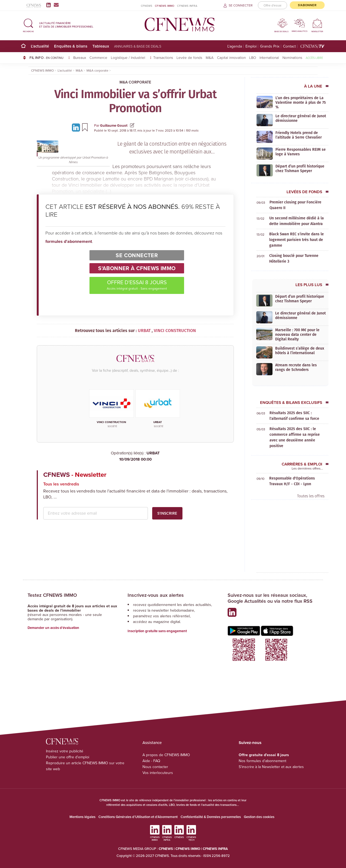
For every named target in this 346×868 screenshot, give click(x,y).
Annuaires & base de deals (138, 46)
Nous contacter (155, 767)
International (269, 57)
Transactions (163, 57)
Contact (289, 46)
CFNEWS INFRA (187, 6)
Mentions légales (82, 817)
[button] (28, 25)
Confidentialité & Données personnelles (211, 817)
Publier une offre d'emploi (68, 757)
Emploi (251, 46)
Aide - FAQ (151, 761)
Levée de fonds (189, 57)
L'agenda (235, 46)
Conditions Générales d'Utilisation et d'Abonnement (138, 817)
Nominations (292, 57)
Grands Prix (270, 46)
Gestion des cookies (259, 817)
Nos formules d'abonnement (262, 761)
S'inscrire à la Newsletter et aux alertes (271, 767)
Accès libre (314, 58)
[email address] (96, 513)
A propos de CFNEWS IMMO (166, 755)
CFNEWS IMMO (165, 6)
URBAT (135, 456)
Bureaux (80, 57)
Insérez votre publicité (65, 751)
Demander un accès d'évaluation (53, 628)
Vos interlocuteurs (158, 773)
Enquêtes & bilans (71, 46)
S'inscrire (167, 513)
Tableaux (101, 46)
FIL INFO (50, 58)
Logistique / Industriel (129, 57)
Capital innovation (231, 57)
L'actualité (40, 46)
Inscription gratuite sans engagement (157, 631)
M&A (210, 57)
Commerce (98, 57)
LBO (253, 57)
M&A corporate (135, 82)
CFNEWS (147, 6)
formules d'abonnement (69, 241)
